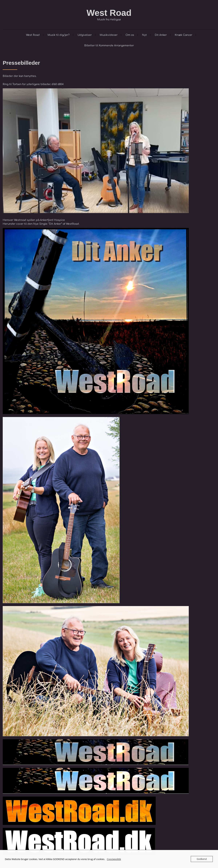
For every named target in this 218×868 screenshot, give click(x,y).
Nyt (144, 35)
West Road (109, 13)
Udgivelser (85, 35)
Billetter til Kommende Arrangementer (109, 46)
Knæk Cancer (183, 35)
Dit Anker (161, 35)
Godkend (202, 859)
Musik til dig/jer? (59, 35)
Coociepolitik (114, 859)
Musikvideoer (109, 35)
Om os (130, 35)
